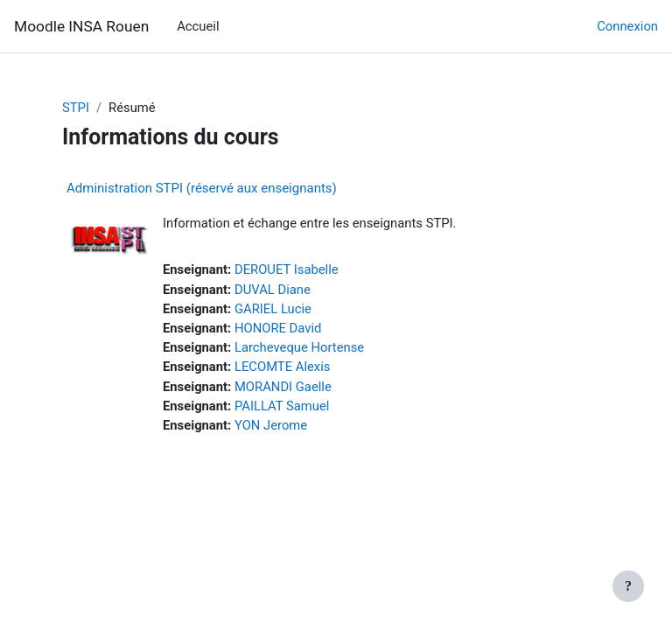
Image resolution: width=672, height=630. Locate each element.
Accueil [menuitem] (198, 26)
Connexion (627, 26)
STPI (76, 108)
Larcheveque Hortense (299, 347)
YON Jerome (271, 425)
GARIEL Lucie (273, 309)
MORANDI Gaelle (283, 387)
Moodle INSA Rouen (81, 26)
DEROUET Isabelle (287, 269)
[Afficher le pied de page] (628, 586)
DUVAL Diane (273, 290)
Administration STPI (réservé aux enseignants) (202, 188)
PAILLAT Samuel (282, 406)
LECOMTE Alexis (282, 367)
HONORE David (278, 328)
